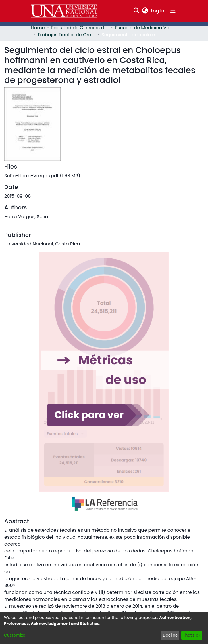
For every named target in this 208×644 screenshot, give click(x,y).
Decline (170, 635)
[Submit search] (137, 11)
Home (38, 28)
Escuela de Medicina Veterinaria (144, 28)
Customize (15, 635)
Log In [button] (158, 11)
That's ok (192, 635)
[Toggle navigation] (173, 11)
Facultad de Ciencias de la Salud (80, 28)
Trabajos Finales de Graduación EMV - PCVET (66, 35)
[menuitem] (145, 11)
